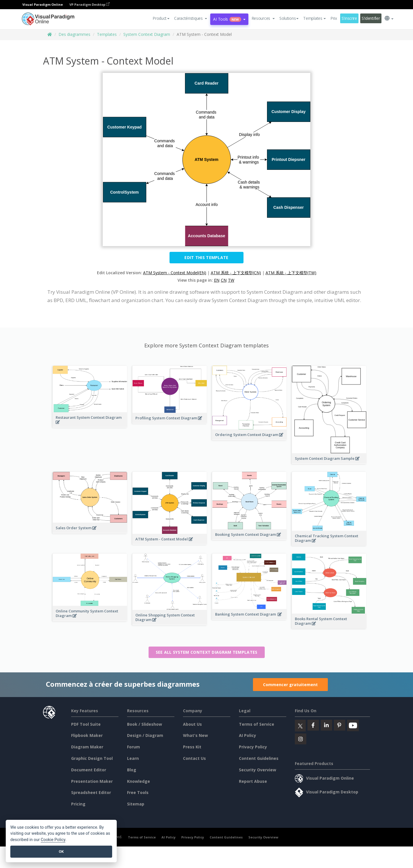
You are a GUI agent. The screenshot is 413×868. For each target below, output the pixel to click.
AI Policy (248, 735)
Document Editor (89, 770)
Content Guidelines (259, 758)
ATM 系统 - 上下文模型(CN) (236, 273)
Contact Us (194, 758)
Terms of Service (257, 724)
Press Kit (192, 747)
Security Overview (258, 770)
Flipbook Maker (87, 735)
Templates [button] (314, 18)
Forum (134, 747)
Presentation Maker (92, 781)
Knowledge (139, 781)
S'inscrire (349, 18)
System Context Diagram (147, 34)
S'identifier (371, 18)
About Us (192, 724)
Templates (107, 34)
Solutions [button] (289, 18)
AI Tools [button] (229, 19)
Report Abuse (253, 781)
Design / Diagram (145, 735)
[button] (191, 18)
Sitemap (136, 804)
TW (231, 280)
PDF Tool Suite (86, 724)
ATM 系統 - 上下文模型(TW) (291, 273)
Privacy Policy (253, 747)
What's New (195, 735)
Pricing (78, 804)
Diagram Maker (87, 747)
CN (224, 280)
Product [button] (161, 18)
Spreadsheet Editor (91, 792)
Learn (133, 758)
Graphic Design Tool (92, 758)
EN (217, 280)
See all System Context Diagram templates (207, 652)
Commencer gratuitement (290, 685)
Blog (132, 770)
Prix (334, 18)
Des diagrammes (74, 34)
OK (61, 852)
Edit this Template (206, 257)
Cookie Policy (53, 840)
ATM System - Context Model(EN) (175, 273)
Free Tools (138, 792)
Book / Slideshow (145, 724)
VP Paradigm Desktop (89, 4)
